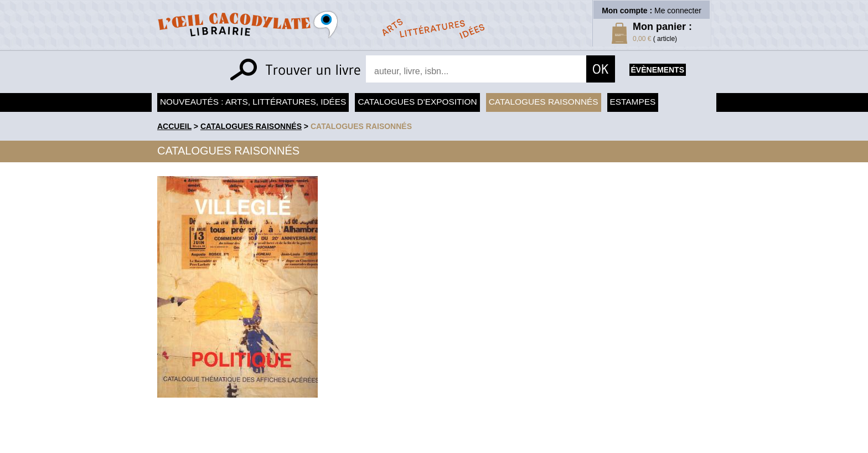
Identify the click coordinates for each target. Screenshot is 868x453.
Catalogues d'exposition (417, 102)
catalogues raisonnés (361, 126)
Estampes (633, 102)
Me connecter (678, 11)
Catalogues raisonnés (544, 102)
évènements (658, 70)
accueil (174, 126)
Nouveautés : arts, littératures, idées (253, 102)
